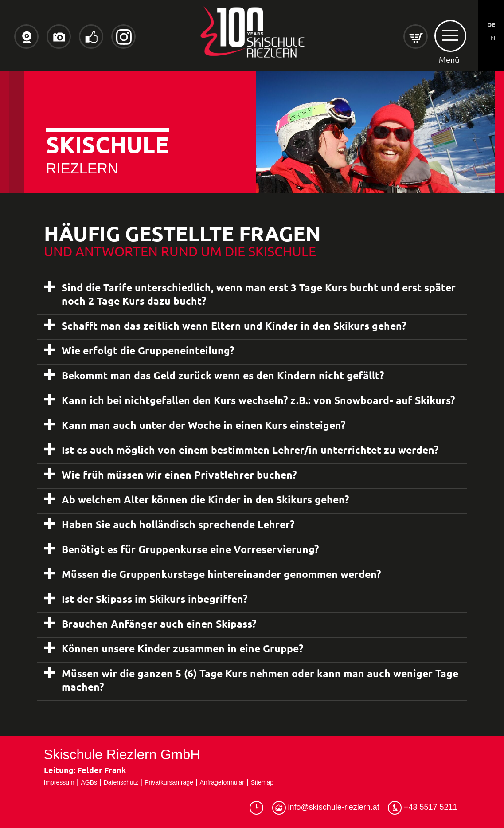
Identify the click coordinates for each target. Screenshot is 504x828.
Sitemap (262, 782)
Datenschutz (121, 782)
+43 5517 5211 (423, 808)
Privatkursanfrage (169, 782)
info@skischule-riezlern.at (326, 808)
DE (491, 24)
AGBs (89, 782)
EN (491, 38)
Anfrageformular (222, 782)
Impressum (59, 782)
